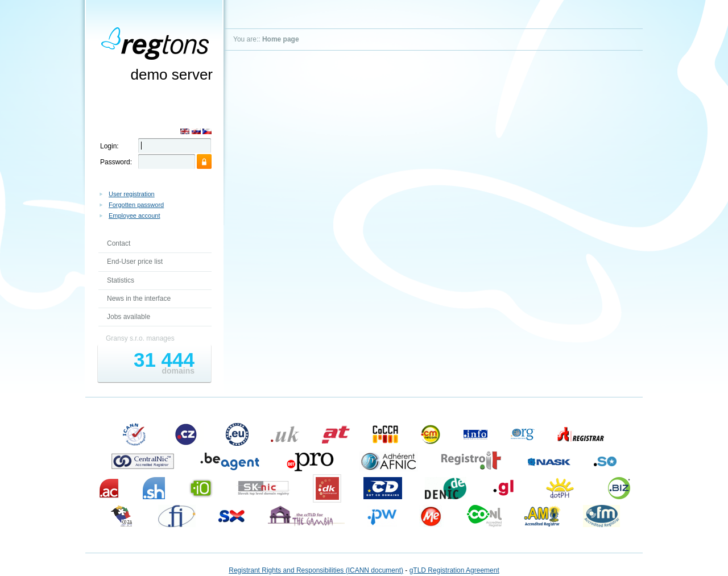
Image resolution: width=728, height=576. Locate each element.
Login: (109, 146)
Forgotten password (136, 205)
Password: (116, 162)
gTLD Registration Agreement (454, 570)
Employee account (135, 216)
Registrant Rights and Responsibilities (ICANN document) (316, 570)
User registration (132, 194)
